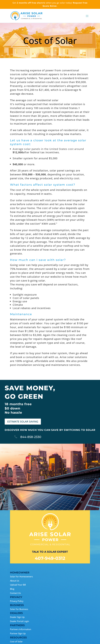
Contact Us (15, 593)
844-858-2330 (31, 437)
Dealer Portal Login (20, 621)
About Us (15, 581)
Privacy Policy (17, 601)
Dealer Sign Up (17, 617)
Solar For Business (19, 609)
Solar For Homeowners (21, 577)
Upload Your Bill (18, 585)
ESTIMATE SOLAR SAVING (23, 422)
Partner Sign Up (18, 633)
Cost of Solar (16, 642)
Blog (12, 589)
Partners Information (21, 629)
